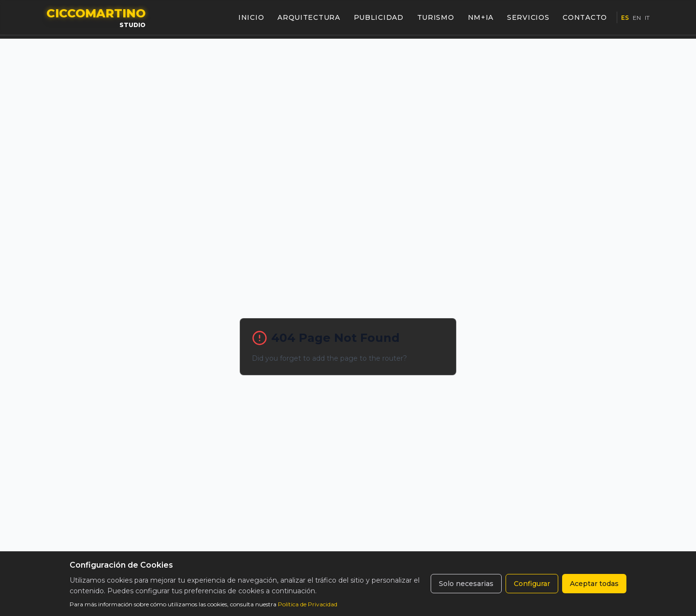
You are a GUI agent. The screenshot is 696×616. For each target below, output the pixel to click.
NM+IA (481, 17)
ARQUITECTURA (309, 17)
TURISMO (436, 17)
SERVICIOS (528, 17)
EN (637, 18)
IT (647, 18)
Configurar (532, 584)
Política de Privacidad (308, 604)
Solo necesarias (466, 584)
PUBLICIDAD (379, 17)
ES (625, 18)
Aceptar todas (594, 584)
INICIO (251, 17)
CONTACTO (585, 17)
